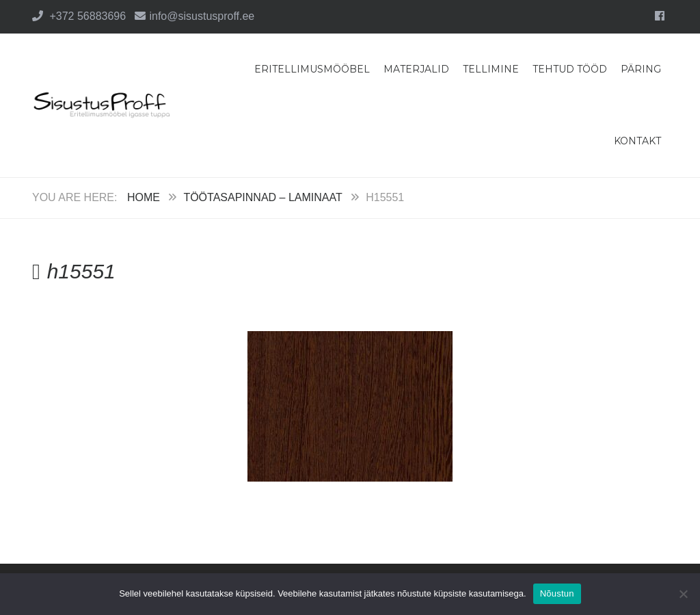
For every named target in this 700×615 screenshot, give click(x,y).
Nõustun (557, 593)
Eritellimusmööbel (312, 69)
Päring (641, 69)
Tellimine (491, 69)
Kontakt (637, 141)
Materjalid (416, 69)
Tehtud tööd (570, 69)
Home (144, 197)
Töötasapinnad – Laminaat (262, 197)
